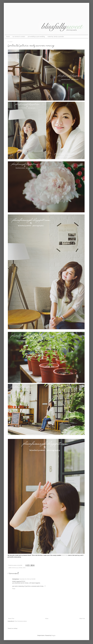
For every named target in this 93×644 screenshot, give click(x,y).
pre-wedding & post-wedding (36, 37)
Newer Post (11, 619)
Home (8, 37)
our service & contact (19, 37)
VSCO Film (65, 555)
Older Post (82, 619)
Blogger (53, 635)
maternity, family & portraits (56, 37)
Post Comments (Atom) (21, 621)
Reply (14, 589)
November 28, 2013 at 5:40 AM (27, 579)
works (24, 568)
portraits (20, 568)
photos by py (15, 568)
